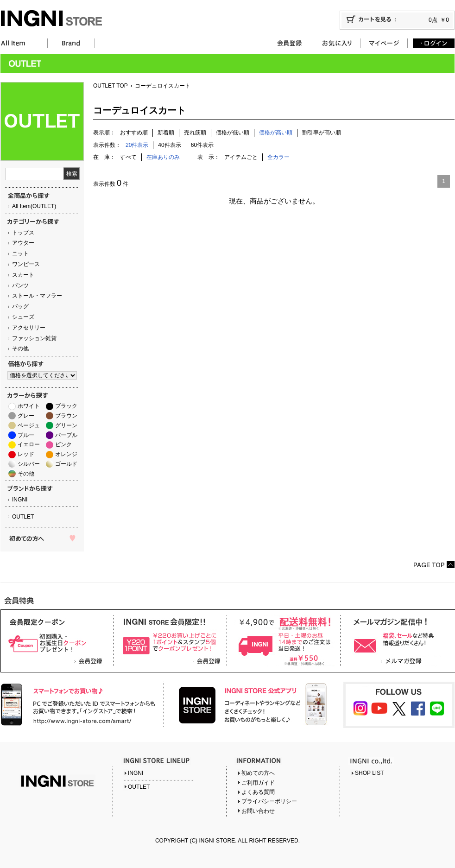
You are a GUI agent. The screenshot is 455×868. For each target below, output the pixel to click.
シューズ (23, 317)
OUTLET (23, 517)
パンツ (20, 285)
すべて (128, 157)
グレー (26, 416)
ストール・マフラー (37, 296)
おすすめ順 (134, 133)
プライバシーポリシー (269, 801)
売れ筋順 (195, 133)
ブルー (26, 435)
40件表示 (169, 145)
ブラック (66, 406)
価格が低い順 (233, 133)
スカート (23, 275)
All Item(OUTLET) (34, 206)
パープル (66, 435)
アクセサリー (29, 328)
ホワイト (29, 406)
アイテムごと (241, 157)
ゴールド (66, 464)
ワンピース (26, 264)
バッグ (20, 306)
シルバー (29, 464)
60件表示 (202, 145)
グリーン (66, 425)
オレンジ (66, 454)
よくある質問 (258, 792)
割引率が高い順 (322, 133)
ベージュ (29, 425)
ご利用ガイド (258, 783)
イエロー (29, 444)
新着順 (166, 133)
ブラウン (66, 416)
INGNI (20, 500)
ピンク (63, 444)
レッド (26, 454)
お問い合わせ (258, 811)
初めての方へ (258, 773)
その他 (20, 348)
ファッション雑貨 (34, 338)
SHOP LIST (369, 773)
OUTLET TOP (111, 86)
